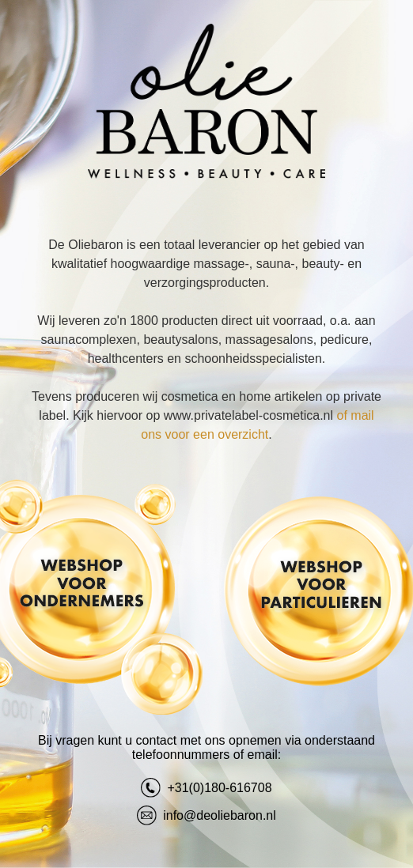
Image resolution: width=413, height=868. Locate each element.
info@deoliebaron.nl (206, 815)
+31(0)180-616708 (206, 788)
